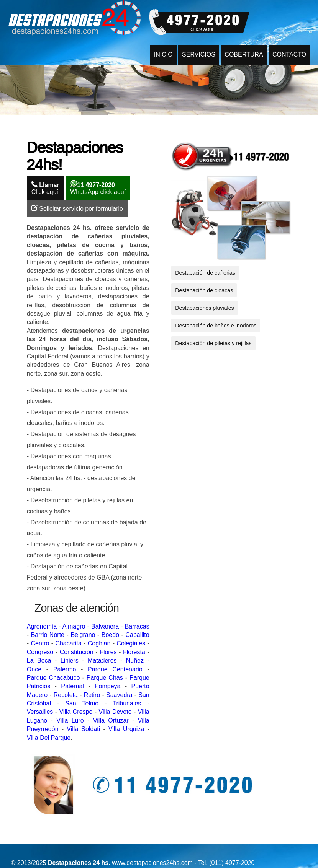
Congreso (40, 652)
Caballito (137, 635)
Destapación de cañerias (205, 273)
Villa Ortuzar (111, 721)
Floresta (134, 652)
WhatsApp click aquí (98, 188)
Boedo (110, 635)
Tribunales (127, 703)
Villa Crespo (76, 712)
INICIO (163, 55)
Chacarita (68, 643)
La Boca (39, 660)
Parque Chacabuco (53, 678)
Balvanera (105, 626)
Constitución (77, 652)
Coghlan (99, 643)
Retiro (92, 695)
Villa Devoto (115, 712)
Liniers (70, 660)
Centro (40, 643)
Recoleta (66, 695)
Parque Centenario (115, 669)
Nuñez (135, 660)
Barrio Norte (48, 635)
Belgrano (83, 635)
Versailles (40, 712)
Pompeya (108, 686)
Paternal (72, 686)
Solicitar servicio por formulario (77, 208)
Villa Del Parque (49, 738)
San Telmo (82, 703)
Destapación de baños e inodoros (216, 326)
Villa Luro (70, 721)
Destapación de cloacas (204, 290)
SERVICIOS (199, 55)
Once (34, 669)
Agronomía (42, 626)
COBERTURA (244, 55)
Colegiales (131, 643)
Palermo (65, 669)
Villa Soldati (83, 729)
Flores (108, 652)
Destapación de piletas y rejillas (213, 343)
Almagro (74, 626)
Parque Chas (105, 678)
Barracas (137, 626)
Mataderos (102, 660)
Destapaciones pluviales (205, 308)
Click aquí (45, 188)
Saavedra (119, 695)
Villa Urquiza (126, 729)
